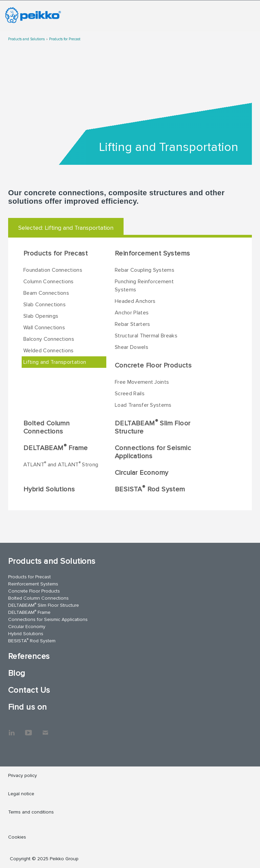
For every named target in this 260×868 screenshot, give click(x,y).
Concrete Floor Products (153, 365)
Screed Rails (130, 394)
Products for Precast (65, 39)
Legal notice (21, 794)
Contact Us (29, 690)
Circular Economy (142, 473)
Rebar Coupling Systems (145, 270)
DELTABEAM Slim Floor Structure (153, 427)
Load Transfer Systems (143, 405)
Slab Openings (41, 316)
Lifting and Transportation (55, 362)
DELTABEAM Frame (56, 448)
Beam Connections (46, 293)
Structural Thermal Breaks (146, 336)
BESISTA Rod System (150, 489)
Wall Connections (44, 328)
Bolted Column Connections (47, 427)
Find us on (28, 707)
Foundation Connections (53, 270)
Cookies (17, 837)
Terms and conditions (31, 812)
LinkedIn (12, 729)
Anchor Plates (132, 313)
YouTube (28, 729)
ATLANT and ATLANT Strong (61, 464)
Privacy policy (23, 775)
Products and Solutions (26, 39)
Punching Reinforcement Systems (144, 286)
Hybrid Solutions (49, 489)
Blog (17, 673)
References (29, 656)
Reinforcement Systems (152, 253)
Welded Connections (49, 351)
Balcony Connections (49, 339)
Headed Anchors (135, 301)
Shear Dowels (132, 347)
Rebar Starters (132, 324)
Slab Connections (45, 305)
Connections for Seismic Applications (153, 452)
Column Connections (49, 282)
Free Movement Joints (142, 382)
